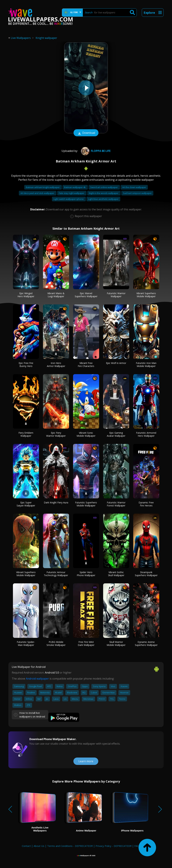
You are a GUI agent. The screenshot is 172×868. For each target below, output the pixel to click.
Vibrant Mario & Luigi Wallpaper (56, 295)
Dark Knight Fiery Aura (56, 502)
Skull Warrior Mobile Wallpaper (116, 643)
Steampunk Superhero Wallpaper (146, 574)
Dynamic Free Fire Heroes (146, 504)
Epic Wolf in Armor (116, 363)
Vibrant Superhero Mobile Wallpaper (146, 295)
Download (86, 133)
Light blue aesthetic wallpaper (103, 199)
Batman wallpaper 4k (75, 187)
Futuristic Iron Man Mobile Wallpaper (146, 365)
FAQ (137, 846)
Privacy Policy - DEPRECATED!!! (114, 846)
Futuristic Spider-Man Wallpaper (26, 643)
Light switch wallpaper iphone (69, 199)
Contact (26, 846)
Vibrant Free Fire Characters (86, 365)
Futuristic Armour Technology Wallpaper (56, 574)
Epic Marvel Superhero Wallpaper (86, 295)
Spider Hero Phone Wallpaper (86, 574)
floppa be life (95, 151)
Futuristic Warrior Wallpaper (116, 295)
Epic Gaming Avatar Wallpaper (116, 434)
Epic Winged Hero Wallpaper (26, 295)
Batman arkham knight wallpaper (43, 187)
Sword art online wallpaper (104, 187)
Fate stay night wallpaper (72, 193)
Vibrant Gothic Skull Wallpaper (116, 574)
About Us (39, 846)
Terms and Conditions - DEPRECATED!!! (70, 846)
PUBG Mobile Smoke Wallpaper (56, 643)
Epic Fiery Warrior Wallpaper (56, 434)
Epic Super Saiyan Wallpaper (26, 504)
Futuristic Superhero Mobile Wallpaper (86, 504)
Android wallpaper (37, 679)
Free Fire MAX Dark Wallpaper (86, 643)
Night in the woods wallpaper (104, 193)
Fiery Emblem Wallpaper (26, 434)
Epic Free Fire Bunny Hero (26, 365)
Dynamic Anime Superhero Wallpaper (146, 643)
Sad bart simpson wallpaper (137, 193)
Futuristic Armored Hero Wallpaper (146, 434)
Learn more (86, 761)
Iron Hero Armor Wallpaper (56, 365)
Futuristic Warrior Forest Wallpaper (116, 504)
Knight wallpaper (46, 38)
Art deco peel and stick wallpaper (38, 193)
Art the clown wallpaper (134, 187)
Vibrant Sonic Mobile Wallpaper (86, 434)
